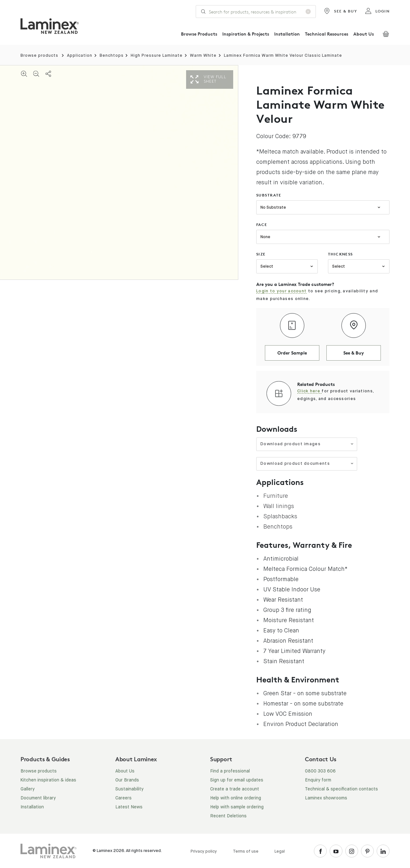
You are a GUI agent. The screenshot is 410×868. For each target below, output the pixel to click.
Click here (309, 391)
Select (267, 267)
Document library (38, 798)
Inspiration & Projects (246, 34)
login (377, 11)
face (262, 225)
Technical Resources (327, 34)
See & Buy (340, 11)
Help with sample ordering (237, 807)
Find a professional (230, 771)
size (261, 254)
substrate (269, 195)
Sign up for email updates (237, 780)
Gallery (28, 789)
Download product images (307, 444)
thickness (340, 254)
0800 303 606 (320, 771)
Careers (123, 798)
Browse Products (199, 34)
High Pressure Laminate (157, 56)
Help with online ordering (236, 798)
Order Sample (292, 353)
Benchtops (112, 56)
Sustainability (129, 789)
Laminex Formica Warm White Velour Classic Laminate (283, 56)
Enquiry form (318, 780)
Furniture (276, 496)
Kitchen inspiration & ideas (48, 780)
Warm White (203, 56)
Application (80, 56)
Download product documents (307, 464)
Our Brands (127, 780)
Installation (287, 34)
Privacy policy (204, 851)
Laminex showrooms (326, 798)
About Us (364, 34)
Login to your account (281, 291)
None (265, 237)
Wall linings (279, 506)
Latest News (129, 807)
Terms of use (246, 851)
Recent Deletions (228, 816)
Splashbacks (280, 516)
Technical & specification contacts (341, 789)
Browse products (39, 56)
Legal (280, 851)
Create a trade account (235, 789)
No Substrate (273, 208)
